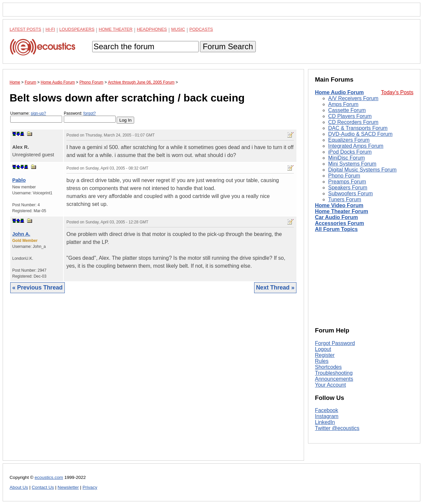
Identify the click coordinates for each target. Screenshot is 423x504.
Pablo (19, 180)
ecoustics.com (49, 477)
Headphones (152, 29)
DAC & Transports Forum (358, 128)
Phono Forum (344, 176)
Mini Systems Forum (352, 164)
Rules (322, 361)
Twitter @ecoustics (337, 428)
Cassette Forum (347, 110)
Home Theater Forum (342, 211)
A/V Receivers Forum (353, 98)
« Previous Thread (38, 288)
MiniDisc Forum (346, 158)
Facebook (327, 410)
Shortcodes (328, 367)
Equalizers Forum (349, 140)
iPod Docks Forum (350, 152)
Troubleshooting (334, 373)
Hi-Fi (50, 29)
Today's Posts (397, 92)
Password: (90, 117)
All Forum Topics (336, 229)
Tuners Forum (345, 199)
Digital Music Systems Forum (362, 170)
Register (325, 355)
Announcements (334, 379)
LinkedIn (325, 422)
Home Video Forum (339, 205)
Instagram (327, 416)
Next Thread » (275, 288)
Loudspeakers (77, 29)
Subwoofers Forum (350, 194)
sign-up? (38, 113)
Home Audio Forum (339, 92)
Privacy (90, 487)
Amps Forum (343, 104)
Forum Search (228, 46)
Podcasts (201, 29)
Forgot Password (335, 343)
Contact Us (43, 487)
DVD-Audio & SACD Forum (360, 134)
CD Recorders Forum (353, 122)
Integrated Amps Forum (356, 146)
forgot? (89, 113)
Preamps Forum (347, 182)
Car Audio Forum (336, 217)
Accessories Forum (340, 223)
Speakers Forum (348, 188)
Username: (36, 117)
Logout (323, 349)
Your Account (330, 385)
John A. (21, 234)
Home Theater (116, 29)
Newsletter (68, 487)
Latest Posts (25, 29)
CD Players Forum (350, 116)
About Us (19, 487)
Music (178, 29)
